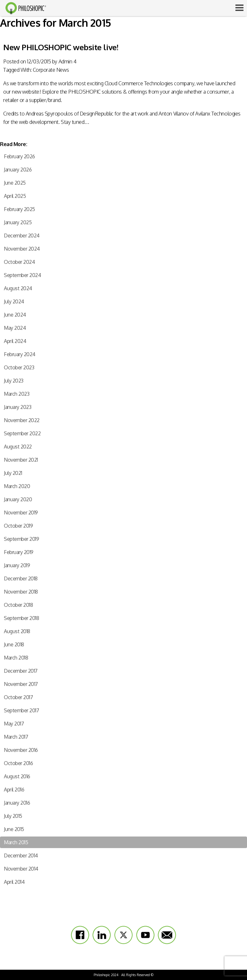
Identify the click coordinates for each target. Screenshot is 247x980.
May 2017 (14, 724)
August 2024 (18, 288)
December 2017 (21, 671)
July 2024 (14, 301)
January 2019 (17, 565)
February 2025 (19, 209)
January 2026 (18, 170)
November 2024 (22, 249)
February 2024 (20, 354)
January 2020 (18, 499)
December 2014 (21, 855)
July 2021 (13, 473)
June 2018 (14, 644)
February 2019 (19, 552)
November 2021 (21, 460)
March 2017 (16, 737)
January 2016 (17, 803)
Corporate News (51, 70)
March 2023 (17, 394)
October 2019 (18, 526)
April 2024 (15, 341)
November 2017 (21, 684)
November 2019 (21, 513)
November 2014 (21, 869)
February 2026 (19, 156)
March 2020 (17, 486)
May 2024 (15, 328)
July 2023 (14, 381)
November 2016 (21, 750)
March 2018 (16, 658)
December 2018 (21, 578)
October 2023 (19, 367)
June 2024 (15, 315)
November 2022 (22, 420)
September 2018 (21, 618)
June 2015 (14, 829)
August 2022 (18, 447)
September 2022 (22, 433)
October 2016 (18, 763)
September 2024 (22, 275)
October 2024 (19, 262)
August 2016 (17, 776)
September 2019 (21, 539)
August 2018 (17, 631)
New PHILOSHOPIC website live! (61, 47)
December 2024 (22, 236)
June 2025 (15, 183)
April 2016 (14, 790)
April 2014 (14, 882)
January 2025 (18, 222)
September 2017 (21, 710)
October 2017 (18, 697)
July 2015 (13, 816)
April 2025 (15, 196)
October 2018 (18, 605)
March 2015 (16, 842)
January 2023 (18, 407)
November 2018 (21, 592)
